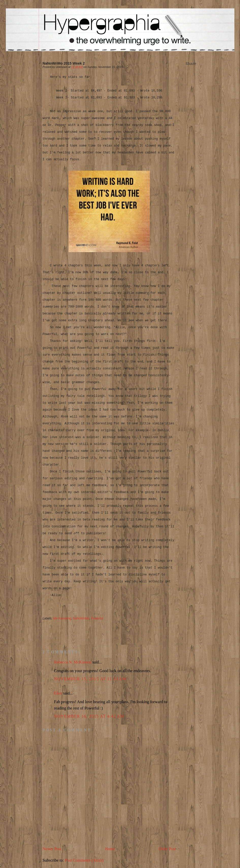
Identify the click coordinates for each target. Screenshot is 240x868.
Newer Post (52, 849)
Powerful (97, 618)
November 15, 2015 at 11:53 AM (90, 679)
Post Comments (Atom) (84, 860)
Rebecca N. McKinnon (73, 662)
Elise (58, 693)
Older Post (167, 849)
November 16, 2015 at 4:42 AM (89, 716)
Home (110, 849)
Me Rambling (62, 618)
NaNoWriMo (81, 618)
